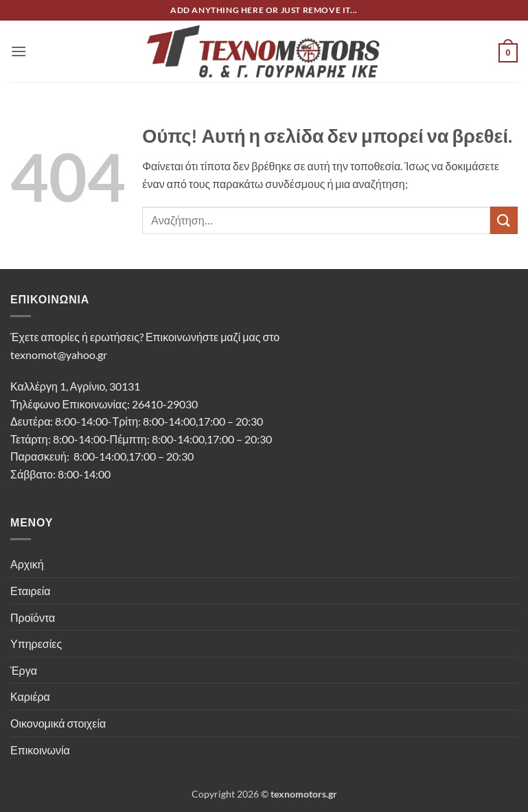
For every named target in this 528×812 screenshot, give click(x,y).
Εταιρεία (31, 591)
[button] (19, 51)
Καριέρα (30, 696)
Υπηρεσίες (36, 643)
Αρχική (27, 564)
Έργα (24, 670)
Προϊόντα (33, 617)
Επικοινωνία (40, 750)
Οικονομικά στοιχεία (58, 723)
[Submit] (504, 220)
